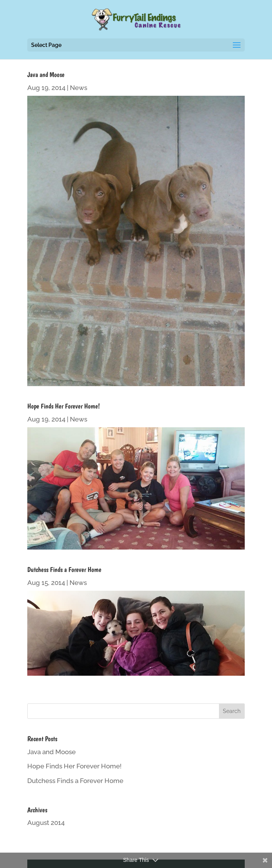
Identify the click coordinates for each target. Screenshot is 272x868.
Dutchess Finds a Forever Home (64, 569)
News (79, 88)
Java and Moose (46, 74)
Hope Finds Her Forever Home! (64, 406)
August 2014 (46, 823)
